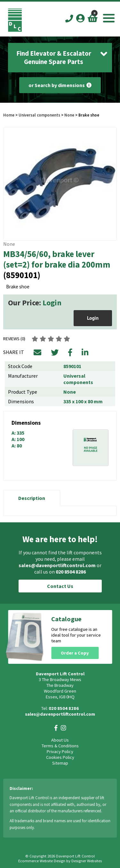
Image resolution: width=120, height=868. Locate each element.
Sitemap (60, 763)
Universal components (39, 115)
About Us (60, 740)
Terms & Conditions (60, 746)
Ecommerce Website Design (42, 861)
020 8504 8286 (71, 572)
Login (52, 303)
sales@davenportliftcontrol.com (57, 565)
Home (9, 115)
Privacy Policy (60, 751)
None (69, 115)
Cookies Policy (60, 757)
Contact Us (60, 586)
